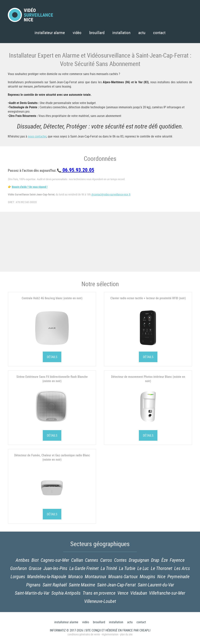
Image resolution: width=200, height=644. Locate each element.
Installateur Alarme (50, 33)
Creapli (145, 630)
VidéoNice (30, 15)
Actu (142, 33)
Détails (52, 357)
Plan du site (126, 634)
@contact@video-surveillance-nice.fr (111, 194)
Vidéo (77, 33)
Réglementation (110, 634)
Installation (121, 33)
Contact (159, 33)
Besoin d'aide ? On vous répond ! (30, 187)
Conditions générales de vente (84, 634)
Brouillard (97, 33)
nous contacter (37, 136)
